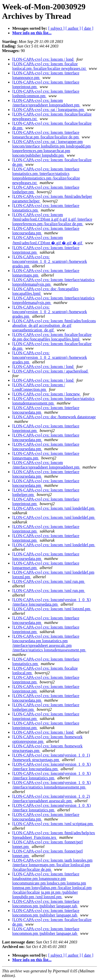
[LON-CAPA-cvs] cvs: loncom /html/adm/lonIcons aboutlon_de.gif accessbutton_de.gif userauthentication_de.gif (54, 325)
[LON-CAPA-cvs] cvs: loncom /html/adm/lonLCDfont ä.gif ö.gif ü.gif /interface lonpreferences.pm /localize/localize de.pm (52, 219)
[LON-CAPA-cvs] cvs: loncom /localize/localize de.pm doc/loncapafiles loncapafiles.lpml (52, 337)
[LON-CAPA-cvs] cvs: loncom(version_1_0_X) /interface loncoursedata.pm (52, 602)
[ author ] (73, 28)
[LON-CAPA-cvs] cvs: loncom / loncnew (47, 394)
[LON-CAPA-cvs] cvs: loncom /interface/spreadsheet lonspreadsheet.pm (46, 103)
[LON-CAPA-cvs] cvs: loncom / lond (43, 59)
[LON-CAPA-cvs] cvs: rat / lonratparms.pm (49, 110)
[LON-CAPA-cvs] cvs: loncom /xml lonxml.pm (52, 609)
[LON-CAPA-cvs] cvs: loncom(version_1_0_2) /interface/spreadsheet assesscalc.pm (51, 799)
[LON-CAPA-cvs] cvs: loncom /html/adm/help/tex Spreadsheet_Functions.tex (54, 835)
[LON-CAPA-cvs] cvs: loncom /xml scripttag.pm (53, 824)
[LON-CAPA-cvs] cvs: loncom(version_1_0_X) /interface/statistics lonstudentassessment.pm (52, 785)
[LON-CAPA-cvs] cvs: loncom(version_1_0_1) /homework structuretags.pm (51, 757)
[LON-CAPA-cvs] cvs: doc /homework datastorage (54, 417)
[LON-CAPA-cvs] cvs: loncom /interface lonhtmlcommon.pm (46, 94)
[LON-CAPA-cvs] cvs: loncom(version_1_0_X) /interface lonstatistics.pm (52, 776)
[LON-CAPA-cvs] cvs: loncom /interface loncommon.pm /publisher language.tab (46, 904)
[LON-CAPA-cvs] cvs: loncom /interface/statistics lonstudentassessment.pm (53, 401)
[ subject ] (56, 28)
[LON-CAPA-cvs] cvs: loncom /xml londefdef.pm (54, 508)
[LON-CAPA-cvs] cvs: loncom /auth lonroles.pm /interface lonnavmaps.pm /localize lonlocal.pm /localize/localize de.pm (52, 865)
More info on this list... (32, 33)
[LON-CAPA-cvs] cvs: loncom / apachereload (50, 371)
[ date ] (87, 28)
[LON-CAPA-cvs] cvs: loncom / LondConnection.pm (39, 387)
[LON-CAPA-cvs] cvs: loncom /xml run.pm (49, 581)
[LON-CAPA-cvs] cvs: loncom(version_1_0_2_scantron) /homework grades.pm (50, 261)
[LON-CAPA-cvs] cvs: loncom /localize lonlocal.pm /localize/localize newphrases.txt (49, 66)
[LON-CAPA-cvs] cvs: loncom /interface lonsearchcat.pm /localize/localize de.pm (46, 135)
